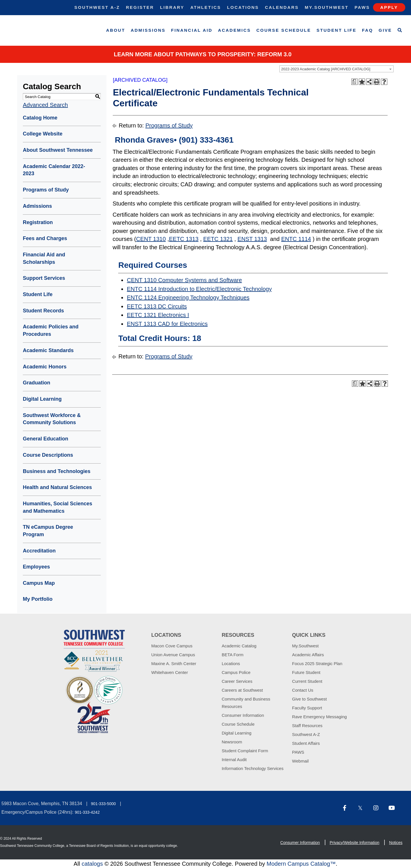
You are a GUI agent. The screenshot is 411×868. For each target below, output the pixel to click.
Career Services (237, 681)
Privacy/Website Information (354, 843)
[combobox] (337, 69)
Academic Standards (48, 350)
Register (140, 7)
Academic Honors (45, 367)
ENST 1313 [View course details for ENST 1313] (252, 239)
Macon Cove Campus (172, 646)
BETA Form (233, 655)
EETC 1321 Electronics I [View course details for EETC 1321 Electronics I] (158, 315)
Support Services (44, 278)
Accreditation (39, 551)
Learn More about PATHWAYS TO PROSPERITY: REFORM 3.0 (203, 54)
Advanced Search (45, 105)
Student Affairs (306, 743)
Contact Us (303, 690)
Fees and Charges (45, 238)
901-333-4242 (87, 812)
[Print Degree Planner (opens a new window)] (354, 82)
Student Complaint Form (245, 751)
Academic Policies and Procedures (51, 330)
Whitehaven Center (170, 672)
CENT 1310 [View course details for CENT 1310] (151, 239)
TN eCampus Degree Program (48, 531)
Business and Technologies (57, 471)
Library (172, 7)
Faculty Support (307, 708)
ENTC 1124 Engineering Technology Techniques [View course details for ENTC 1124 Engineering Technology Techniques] (188, 298)
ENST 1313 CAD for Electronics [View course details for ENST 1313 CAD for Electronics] (167, 324)
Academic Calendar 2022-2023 (54, 170)
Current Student (307, 681)
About (116, 30)
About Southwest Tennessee (58, 150)
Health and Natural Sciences (57, 487)
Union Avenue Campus (173, 655)
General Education (46, 439)
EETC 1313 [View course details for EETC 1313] (184, 239)
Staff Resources (307, 726)
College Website (43, 134)
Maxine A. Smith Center (174, 664)
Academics (234, 30)
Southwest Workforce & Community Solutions (52, 419)
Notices (396, 843)
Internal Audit (234, 760)
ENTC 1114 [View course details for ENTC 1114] (296, 239)
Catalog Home (40, 118)
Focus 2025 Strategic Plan (317, 664)
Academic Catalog (239, 646)
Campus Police (236, 672)
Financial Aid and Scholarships (44, 258)
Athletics (206, 7)
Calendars (282, 7)
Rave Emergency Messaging (319, 717)
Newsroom (232, 742)
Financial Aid (192, 30)
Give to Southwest (309, 699)
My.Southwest (327, 7)
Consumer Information (243, 715)
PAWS (298, 752)
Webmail (300, 761)
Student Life (337, 30)
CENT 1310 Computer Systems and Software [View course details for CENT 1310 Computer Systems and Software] (184, 280)
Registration (38, 222)
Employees (36, 567)
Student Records (43, 311)
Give (385, 30)
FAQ (367, 30)
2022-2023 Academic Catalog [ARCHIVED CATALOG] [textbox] (326, 69)
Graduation (37, 383)
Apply (389, 7)
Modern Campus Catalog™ (301, 864)
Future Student (306, 672)
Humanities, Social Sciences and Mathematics (58, 507)
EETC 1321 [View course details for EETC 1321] (218, 239)
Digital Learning (42, 399)
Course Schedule (284, 30)
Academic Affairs (308, 655)
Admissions (148, 30)
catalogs (92, 864)
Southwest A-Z (97, 7)
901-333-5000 (103, 804)
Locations (243, 7)
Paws (362, 7)
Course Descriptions (48, 455)
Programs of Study (46, 190)
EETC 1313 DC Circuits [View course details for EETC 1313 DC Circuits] (157, 306)
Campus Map (39, 583)
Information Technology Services (253, 768)
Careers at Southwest (242, 690)
